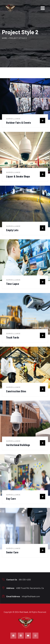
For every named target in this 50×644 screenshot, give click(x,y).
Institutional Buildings (18, 445)
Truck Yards (13, 337)
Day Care (11, 499)
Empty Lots (12, 230)
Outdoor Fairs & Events (19, 123)
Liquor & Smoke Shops (18, 176)
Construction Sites (16, 391)
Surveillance (13, 119)
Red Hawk (24, 612)
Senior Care (12, 552)
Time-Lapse (13, 284)
